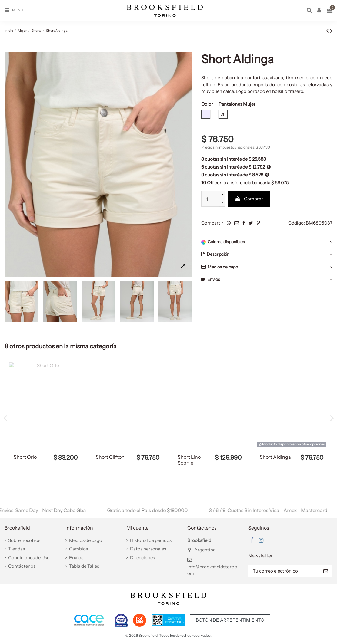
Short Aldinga (111, 457)
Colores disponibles (267, 242)
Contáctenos (22, 566)
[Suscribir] (326, 571)
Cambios (78, 549)
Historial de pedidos (151, 540)
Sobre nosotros (24, 540)
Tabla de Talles (84, 566)
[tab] (267, 242)
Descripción (267, 254)
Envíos (267, 279)
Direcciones (142, 558)
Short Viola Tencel (26, 460)
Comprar (249, 199)
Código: (297, 223)
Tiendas (17, 549)
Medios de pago (267, 267)
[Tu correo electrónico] (284, 571)
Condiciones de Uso (29, 558)
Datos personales (148, 549)
